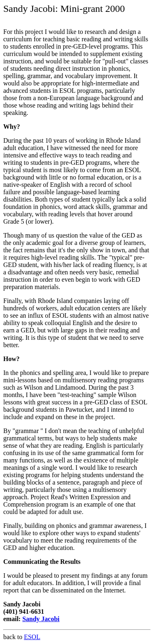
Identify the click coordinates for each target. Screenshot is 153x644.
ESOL (32, 637)
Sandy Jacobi (41, 619)
